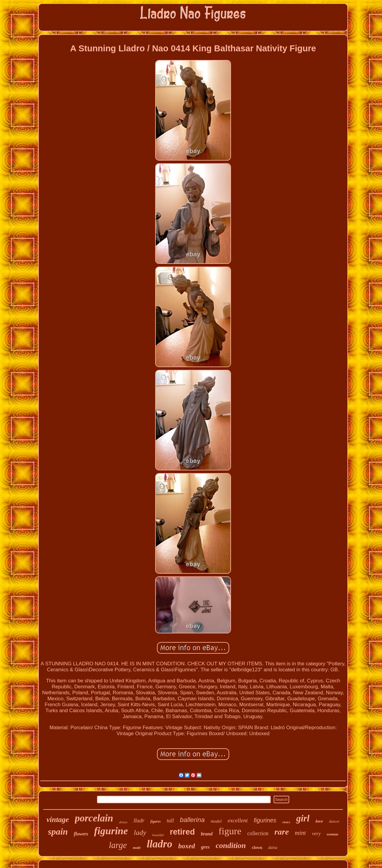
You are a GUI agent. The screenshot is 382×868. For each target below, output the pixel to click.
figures (156, 821)
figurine (111, 831)
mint (300, 833)
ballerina (192, 820)
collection (258, 833)
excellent (238, 820)
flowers (81, 834)
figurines (265, 820)
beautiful (158, 835)
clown (257, 848)
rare (282, 832)
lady (140, 832)
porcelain (94, 818)
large (118, 845)
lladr (139, 820)
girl (303, 818)
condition (231, 845)
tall (170, 821)
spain (58, 831)
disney (123, 822)
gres (205, 847)
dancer (334, 821)
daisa (273, 848)
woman (332, 834)
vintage (58, 819)
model (216, 821)
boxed (187, 846)
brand (207, 834)
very (316, 834)
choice (286, 822)
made (137, 848)
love (319, 821)
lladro (160, 844)
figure (230, 831)
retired (182, 832)
